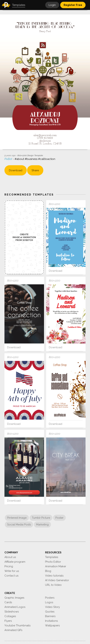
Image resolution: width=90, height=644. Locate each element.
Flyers (8, 621)
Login (52, 5)
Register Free (73, 5)
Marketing (42, 525)
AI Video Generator (57, 580)
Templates (52, 557)
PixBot (9, 159)
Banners (50, 616)
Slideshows (12, 612)
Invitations (51, 621)
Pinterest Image (17, 518)
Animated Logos (15, 607)
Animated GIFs (13, 630)
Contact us (11, 576)
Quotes (50, 612)
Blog (48, 571)
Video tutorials (54, 576)
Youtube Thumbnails (17, 625)
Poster (59, 518)
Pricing (9, 566)
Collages (10, 616)
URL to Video (53, 585)
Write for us (12, 571)
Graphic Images (14, 598)
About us (10, 557)
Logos (49, 602)
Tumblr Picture (41, 518)
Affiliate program (15, 562)
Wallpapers (52, 625)
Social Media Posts (19, 525)
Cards (8, 602)
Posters (50, 598)
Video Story (52, 607)
